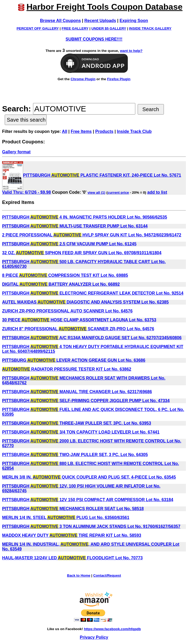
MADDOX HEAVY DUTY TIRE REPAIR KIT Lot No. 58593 (72, 535)
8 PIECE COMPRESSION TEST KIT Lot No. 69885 (65, 275)
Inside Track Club (134, 131)
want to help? (131, 51)
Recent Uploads (100, 21)
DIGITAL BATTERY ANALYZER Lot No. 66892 (61, 284)
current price (118, 193)
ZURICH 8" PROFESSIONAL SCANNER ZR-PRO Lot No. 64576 (78, 329)
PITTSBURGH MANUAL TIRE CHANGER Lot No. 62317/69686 (77, 392)
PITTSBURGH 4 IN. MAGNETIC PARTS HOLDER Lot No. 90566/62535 (85, 217)
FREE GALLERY (75, 28)
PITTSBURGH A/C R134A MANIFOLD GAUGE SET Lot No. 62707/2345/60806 (92, 338)
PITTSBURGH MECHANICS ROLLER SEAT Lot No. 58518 (73, 509)
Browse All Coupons (61, 21)
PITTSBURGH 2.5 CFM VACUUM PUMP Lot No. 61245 (69, 244)
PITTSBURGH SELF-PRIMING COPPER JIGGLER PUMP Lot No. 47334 (86, 401)
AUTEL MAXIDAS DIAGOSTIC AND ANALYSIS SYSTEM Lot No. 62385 (85, 302)
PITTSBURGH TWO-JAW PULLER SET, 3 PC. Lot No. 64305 (75, 455)
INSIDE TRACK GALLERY (150, 28)
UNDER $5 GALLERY (109, 28)
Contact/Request (107, 575)
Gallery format (16, 152)
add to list (157, 192)
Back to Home (79, 575)
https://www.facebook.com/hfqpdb (112, 629)
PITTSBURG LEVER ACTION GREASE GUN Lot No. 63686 (74, 360)
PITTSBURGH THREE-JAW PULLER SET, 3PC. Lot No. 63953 (77, 423)
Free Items (81, 131)
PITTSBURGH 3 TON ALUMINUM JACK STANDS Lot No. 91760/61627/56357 (91, 526)
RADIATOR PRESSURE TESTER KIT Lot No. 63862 (67, 369)
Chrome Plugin (83, 79)
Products (104, 131)
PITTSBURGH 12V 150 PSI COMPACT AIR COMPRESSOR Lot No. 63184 (88, 500)
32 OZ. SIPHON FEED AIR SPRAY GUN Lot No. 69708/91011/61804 (82, 253)
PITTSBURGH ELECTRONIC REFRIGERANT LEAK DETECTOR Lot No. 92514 (93, 293)
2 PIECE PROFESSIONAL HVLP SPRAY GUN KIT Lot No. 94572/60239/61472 (92, 235)
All (65, 131)
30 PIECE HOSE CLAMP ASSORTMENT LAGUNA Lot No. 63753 (79, 320)
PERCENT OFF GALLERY (38, 28)
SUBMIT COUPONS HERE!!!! (94, 39)
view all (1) (96, 193)
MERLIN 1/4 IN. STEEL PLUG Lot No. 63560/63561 (66, 518)
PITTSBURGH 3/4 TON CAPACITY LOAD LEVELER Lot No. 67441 (81, 432)
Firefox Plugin (119, 79)
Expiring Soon (134, 21)
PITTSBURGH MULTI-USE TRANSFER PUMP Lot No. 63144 (75, 226)
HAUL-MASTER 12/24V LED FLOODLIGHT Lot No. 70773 (72, 558)
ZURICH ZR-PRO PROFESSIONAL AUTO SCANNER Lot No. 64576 (67, 311)
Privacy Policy (94, 637)
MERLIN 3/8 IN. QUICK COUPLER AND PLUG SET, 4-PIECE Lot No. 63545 (89, 477)
